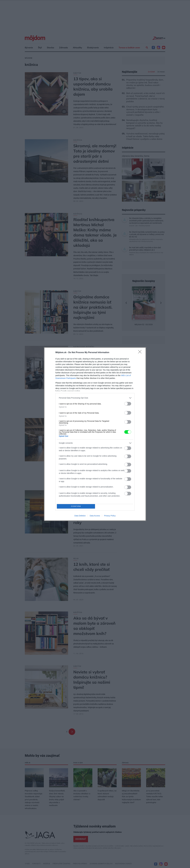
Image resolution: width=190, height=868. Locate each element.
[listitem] (95, 398)
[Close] (141, 353)
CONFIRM (76, 506)
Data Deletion (80, 516)
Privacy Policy (110, 516)
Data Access (95, 516)
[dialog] (95, 434)
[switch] (128, 404)
